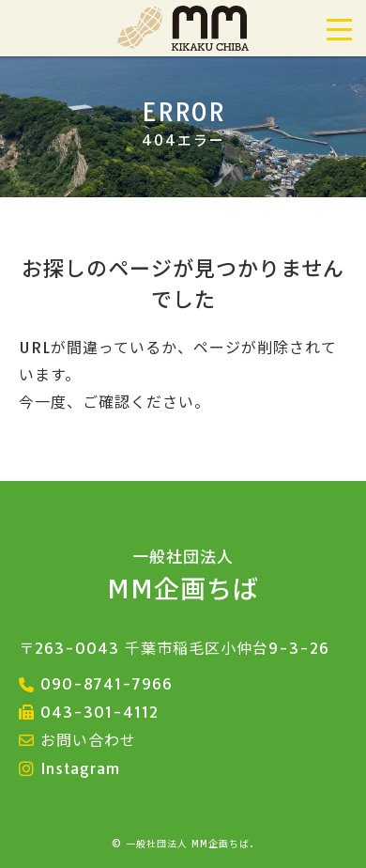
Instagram (80, 768)
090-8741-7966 (107, 684)
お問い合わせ (88, 740)
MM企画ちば (183, 576)
